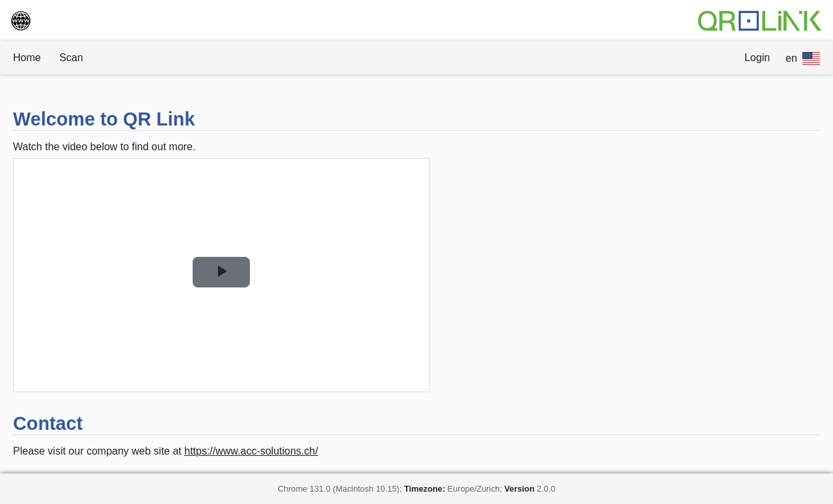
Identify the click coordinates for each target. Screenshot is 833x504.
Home (27, 58)
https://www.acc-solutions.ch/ (251, 451)
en (803, 59)
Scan (71, 58)
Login (757, 58)
